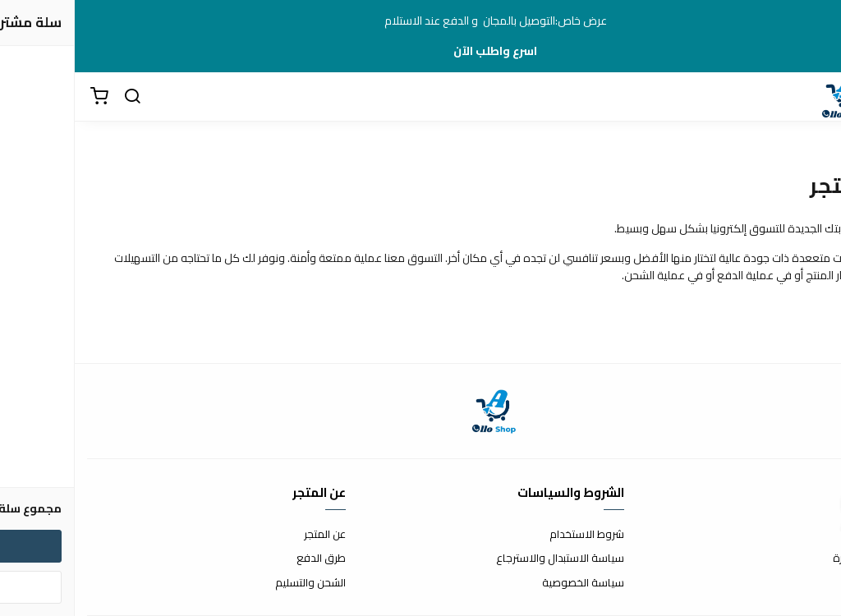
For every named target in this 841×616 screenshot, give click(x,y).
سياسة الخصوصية (508, 583)
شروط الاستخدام (512, 535)
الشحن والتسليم (236, 583)
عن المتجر (250, 535)
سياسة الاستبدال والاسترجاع (485, 559)
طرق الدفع (246, 559)
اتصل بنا (812, 535)
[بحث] (57, 97)
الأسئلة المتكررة (793, 559)
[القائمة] (816, 97)
